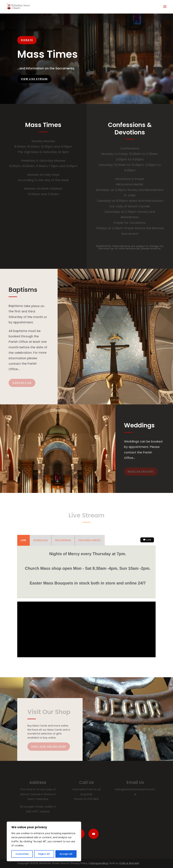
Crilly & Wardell (129, 863)
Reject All (44, 854)
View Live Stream (34, 79)
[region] (44, 841)
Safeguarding (99, 863)
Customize (22, 854)
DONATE (27, 40)
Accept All (66, 854)
